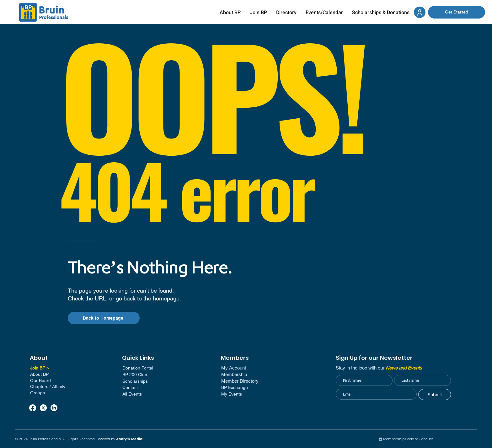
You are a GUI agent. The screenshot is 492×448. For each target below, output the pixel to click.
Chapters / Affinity (48, 386)
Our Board (40, 381)
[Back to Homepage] (104, 318)
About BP (39, 374)
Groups (37, 393)
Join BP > (40, 368)
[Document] (420, 12)
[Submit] (435, 394)
